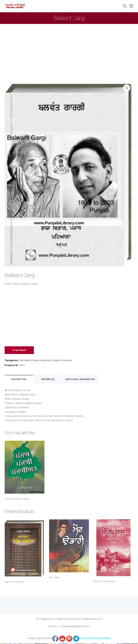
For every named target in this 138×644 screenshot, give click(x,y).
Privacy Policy (102, 639)
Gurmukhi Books (29, 360)
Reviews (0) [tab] (49, 379)
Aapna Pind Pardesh (15, 582)
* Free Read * (19, 350)
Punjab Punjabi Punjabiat (17, 499)
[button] (131, 6)
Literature (45, 360)
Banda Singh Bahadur (104, 582)
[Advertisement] (69, 47)
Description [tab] (19, 379)
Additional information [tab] (82, 379)
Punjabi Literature (62, 360)
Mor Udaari (54, 578)
